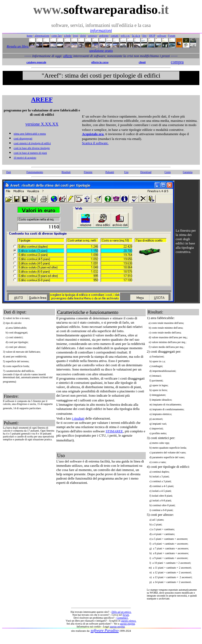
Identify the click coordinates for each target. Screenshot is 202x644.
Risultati (66, 172)
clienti (142, 62)
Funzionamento (35, 172)
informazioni (101, 31)
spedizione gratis (101, 51)
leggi (76, 36)
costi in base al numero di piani (30, 153)
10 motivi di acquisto (25, 158)
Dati (9, 172)
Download (146, 172)
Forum (172, 36)
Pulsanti (110, 172)
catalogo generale (36, 62)
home (30, 36)
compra (177, 62)
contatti (115, 36)
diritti (83, 36)
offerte (68, 56)
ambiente (104, 36)
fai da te (136, 36)
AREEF (42, 99)
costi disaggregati (23, 138)
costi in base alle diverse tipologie (32, 148)
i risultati (78, 418)
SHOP (152, 36)
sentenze (92, 36)
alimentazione (42, 36)
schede (67, 36)
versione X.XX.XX (42, 124)
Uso (126, 172)
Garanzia (188, 172)
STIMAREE (114, 431)
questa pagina (127, 624)
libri (145, 36)
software (162, 36)
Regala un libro (18, 46)
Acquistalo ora (93, 134)
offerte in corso (100, 62)
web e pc (125, 36)
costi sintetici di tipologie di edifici (32, 143)
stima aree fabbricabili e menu (30, 134)
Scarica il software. (95, 143)
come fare (57, 36)
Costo (167, 172)
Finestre (88, 172)
